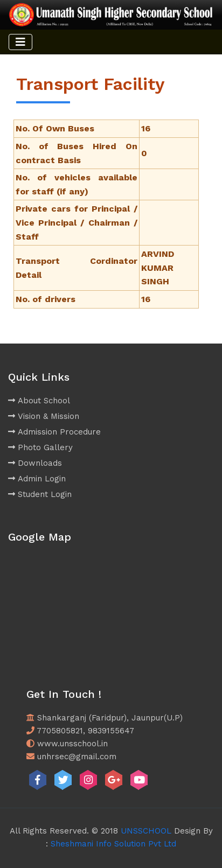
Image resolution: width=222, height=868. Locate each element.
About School (39, 401)
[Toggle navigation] (20, 42)
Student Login (40, 494)
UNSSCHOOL (146, 831)
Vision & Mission (44, 416)
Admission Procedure (54, 432)
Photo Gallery (40, 447)
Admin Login (37, 479)
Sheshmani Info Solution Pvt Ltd (113, 844)
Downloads (35, 463)
